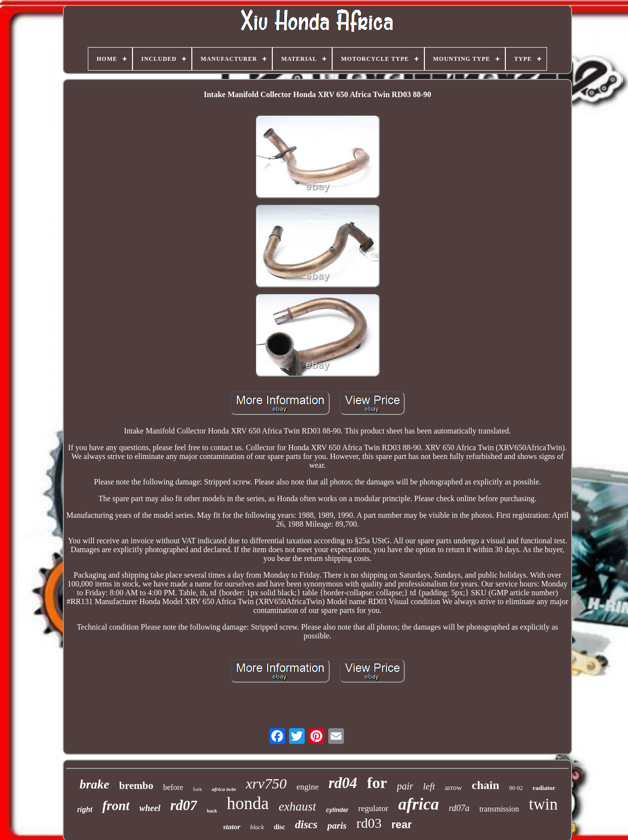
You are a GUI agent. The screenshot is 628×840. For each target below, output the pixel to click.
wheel (150, 808)
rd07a (459, 808)
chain (486, 785)
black (257, 827)
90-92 (516, 788)
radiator (544, 788)
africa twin (224, 789)
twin (543, 804)
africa (419, 804)
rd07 (184, 805)
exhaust (297, 806)
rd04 (343, 783)
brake (94, 784)
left (429, 786)
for (377, 783)
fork (197, 789)
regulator (373, 808)
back (212, 811)
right (85, 810)
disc (279, 827)
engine (307, 787)
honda (248, 803)
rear (402, 825)
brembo (136, 786)
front (116, 806)
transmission (499, 809)
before (173, 787)
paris (337, 826)
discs (306, 825)
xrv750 (266, 783)
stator (232, 827)
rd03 (369, 823)
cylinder (337, 810)
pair (405, 786)
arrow (454, 788)
